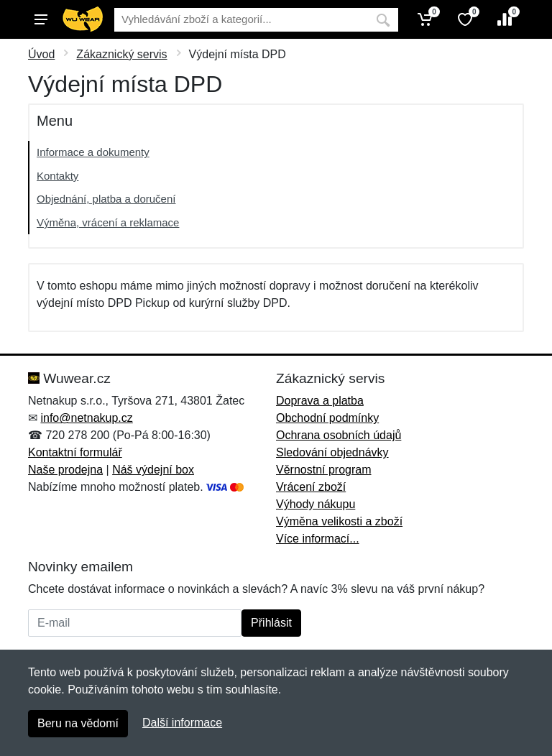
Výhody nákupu (316, 504)
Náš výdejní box (153, 470)
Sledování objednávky (332, 452)
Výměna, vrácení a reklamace (108, 222)
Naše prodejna (65, 470)
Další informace (182, 723)
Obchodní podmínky (327, 418)
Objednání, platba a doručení (106, 199)
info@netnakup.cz (86, 418)
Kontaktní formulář (75, 452)
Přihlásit (271, 623)
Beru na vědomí (78, 723)
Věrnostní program (324, 470)
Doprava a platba (320, 401)
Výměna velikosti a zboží (339, 521)
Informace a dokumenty (93, 152)
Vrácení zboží (311, 487)
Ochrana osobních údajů (339, 435)
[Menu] (41, 19)
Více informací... (318, 539)
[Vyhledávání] (241, 20)
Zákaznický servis (121, 54)
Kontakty (57, 176)
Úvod (41, 54)
